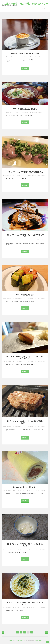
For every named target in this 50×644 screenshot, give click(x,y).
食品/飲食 (40, 57)
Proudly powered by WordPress (17, 640)
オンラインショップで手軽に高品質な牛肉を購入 (25, 172)
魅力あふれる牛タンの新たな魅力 (25, 487)
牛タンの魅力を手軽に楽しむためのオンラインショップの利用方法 (25, 357)
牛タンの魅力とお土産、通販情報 (25, 109)
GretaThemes (38, 640)
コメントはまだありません (22, 57)
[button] (47, 8)
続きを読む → (25, 69)
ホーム (43, 8)
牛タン (36, 57)
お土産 (33, 57)
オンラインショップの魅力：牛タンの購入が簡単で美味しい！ (25, 422)
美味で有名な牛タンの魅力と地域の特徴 (25, 54)
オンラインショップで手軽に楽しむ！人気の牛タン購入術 (25, 545)
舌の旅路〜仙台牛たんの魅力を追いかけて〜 (25, 4)
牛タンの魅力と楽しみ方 (25, 295)
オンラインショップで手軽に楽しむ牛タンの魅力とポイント (25, 603)
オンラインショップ (33, 175)
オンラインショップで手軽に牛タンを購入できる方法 (25, 236)
